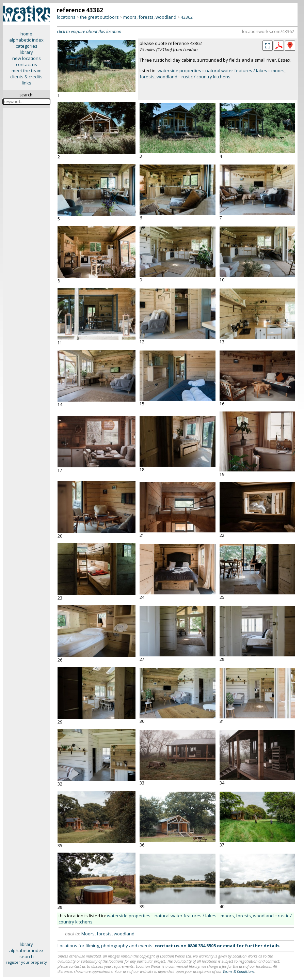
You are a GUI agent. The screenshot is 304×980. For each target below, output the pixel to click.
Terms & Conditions (238, 971)
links (27, 83)
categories (27, 46)
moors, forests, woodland (150, 17)
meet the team (27, 71)
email (229, 946)
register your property (26, 962)
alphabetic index (26, 40)
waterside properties (179, 71)
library (26, 52)
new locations (27, 58)
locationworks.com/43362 (268, 31)
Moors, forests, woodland (108, 934)
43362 (187, 17)
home (26, 34)
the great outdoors (99, 17)
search (27, 956)
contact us (27, 64)
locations (66, 17)
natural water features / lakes (236, 71)
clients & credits (26, 77)
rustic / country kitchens (206, 77)
